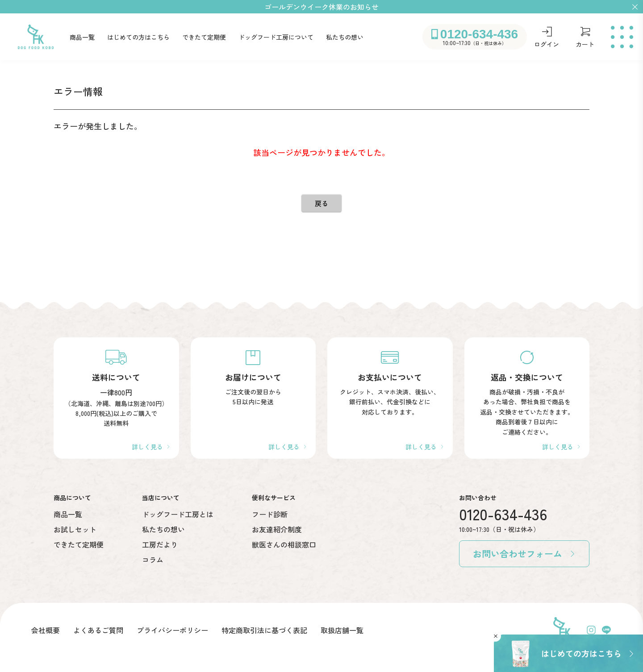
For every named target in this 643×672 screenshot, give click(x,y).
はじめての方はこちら (138, 37)
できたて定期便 (204, 37)
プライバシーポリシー (172, 630)
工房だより (160, 544)
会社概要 (46, 630)
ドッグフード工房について (276, 37)
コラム (153, 560)
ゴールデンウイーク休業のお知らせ (321, 7)
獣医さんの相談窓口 (284, 544)
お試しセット (75, 529)
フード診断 (270, 514)
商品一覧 (82, 37)
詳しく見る (147, 447)
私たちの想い (345, 37)
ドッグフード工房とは (178, 514)
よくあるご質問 (98, 630)
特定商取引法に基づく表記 (264, 630)
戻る (321, 203)
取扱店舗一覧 (342, 630)
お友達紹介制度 (277, 529)
